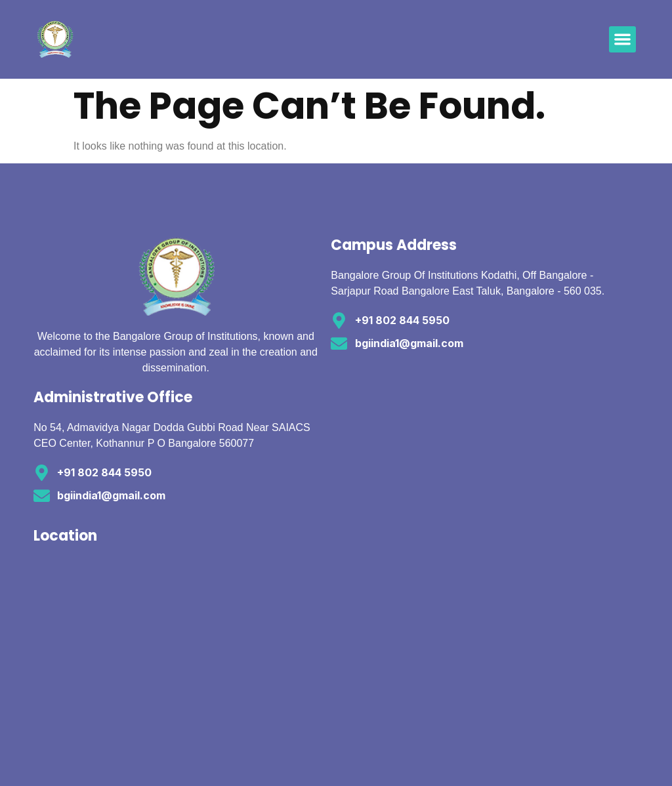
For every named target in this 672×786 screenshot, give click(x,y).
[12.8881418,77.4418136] (182, 656)
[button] (622, 40)
